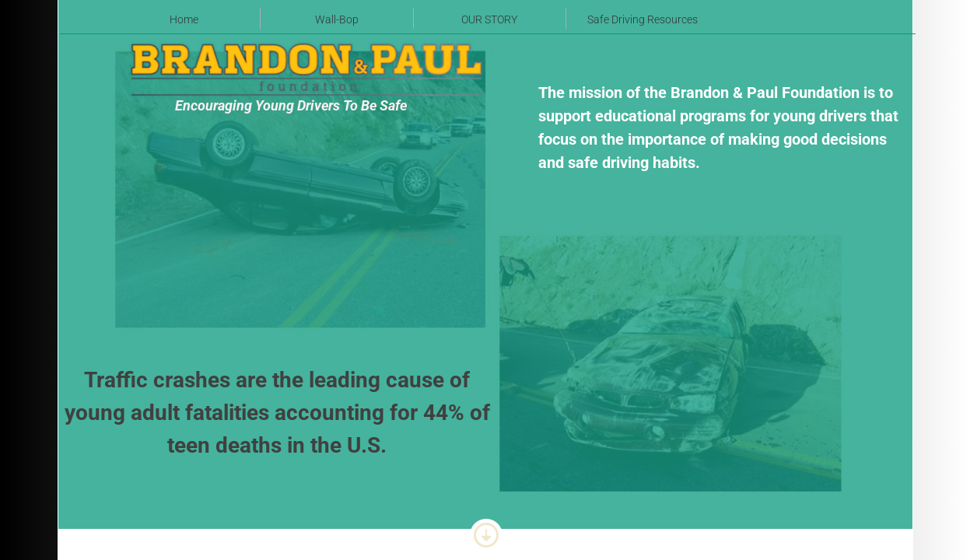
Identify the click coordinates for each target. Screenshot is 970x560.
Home (184, 19)
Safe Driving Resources (643, 19)
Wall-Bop (337, 19)
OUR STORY (489, 19)
